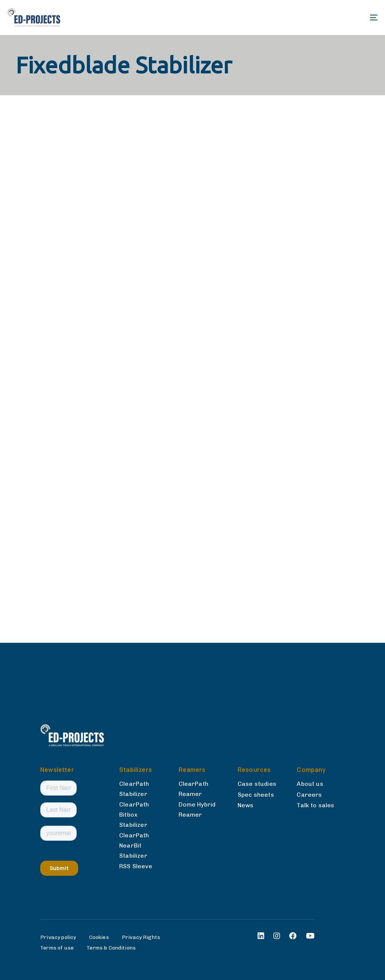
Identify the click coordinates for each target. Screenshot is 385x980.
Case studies (257, 784)
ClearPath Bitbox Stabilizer (134, 814)
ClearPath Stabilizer (134, 789)
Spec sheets (256, 795)
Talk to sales (315, 805)
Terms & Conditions (111, 948)
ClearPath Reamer (193, 789)
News (246, 805)
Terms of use (57, 948)
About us (310, 784)
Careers (309, 795)
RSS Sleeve (136, 866)
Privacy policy (58, 937)
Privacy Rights (141, 937)
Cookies (99, 937)
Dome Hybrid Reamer (197, 810)
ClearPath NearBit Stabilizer (134, 845)
